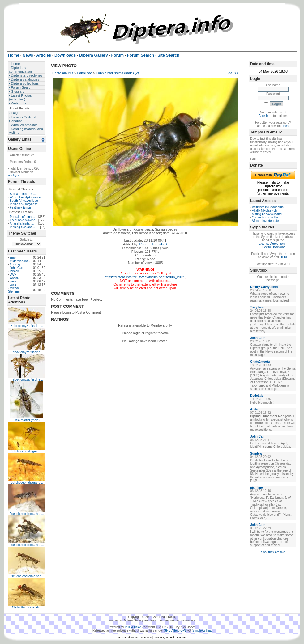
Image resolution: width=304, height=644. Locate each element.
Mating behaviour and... (268, 214)
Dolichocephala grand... (26, 451)
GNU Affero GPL (175, 631)
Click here (265, 116)
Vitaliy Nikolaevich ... (266, 211)
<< (230, 73)
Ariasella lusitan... (22, 224)
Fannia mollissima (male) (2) (117, 73)
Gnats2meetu (260, 362)
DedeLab (257, 396)
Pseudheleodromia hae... (26, 514)
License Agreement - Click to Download (273, 245)
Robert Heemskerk (153, 244)
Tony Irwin (258, 307)
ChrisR (15, 278)
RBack (14, 271)
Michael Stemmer (14, 290)
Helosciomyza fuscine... (26, 326)
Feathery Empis (21, 208)
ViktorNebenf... (20, 261)
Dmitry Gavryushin (264, 287)
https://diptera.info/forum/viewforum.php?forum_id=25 (145, 277)
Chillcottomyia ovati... (27, 607)
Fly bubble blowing (23, 220)
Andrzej (15, 264)
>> (236, 73)
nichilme (257, 487)
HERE (284, 257)
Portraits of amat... (23, 217)
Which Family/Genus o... (27, 197)
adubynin (14, 175)
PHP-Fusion (133, 627)
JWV (13, 275)
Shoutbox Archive (273, 552)
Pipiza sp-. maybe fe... (25, 204)
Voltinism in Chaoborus (268, 207)
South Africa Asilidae (24, 201)
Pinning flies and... (23, 227)
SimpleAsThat (202, 631)
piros (13, 281)
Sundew (256, 453)
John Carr (17, 268)
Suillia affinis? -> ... (23, 194)
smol (13, 258)
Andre (255, 409)
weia (13, 285)
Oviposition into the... (266, 217)
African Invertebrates (266, 221)
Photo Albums (63, 73)
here (286, 126)
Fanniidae (84, 73)
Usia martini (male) (27, 420)
